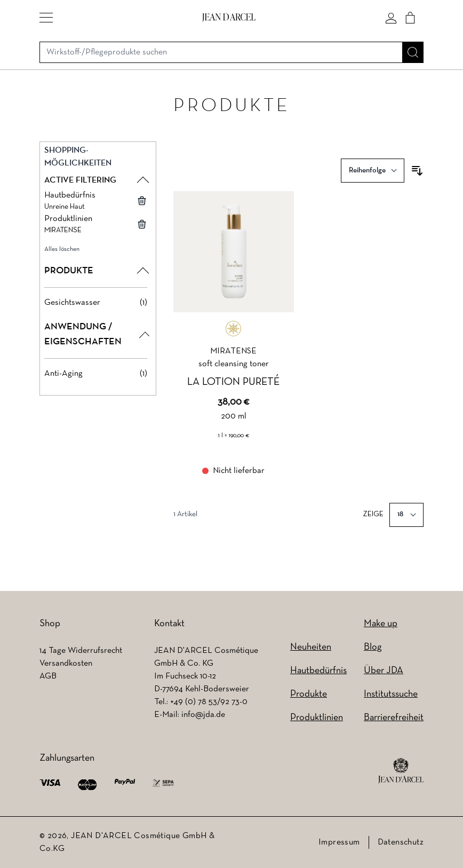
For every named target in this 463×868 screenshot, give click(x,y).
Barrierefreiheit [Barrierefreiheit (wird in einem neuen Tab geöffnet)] (394, 718)
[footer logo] (401, 771)
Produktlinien (317, 718)
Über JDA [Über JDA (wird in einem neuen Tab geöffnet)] (384, 671)
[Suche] (413, 52)
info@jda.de (203, 715)
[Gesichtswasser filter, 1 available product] (96, 303)
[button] (46, 18)
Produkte (309, 694)
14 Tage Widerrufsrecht (81, 651)
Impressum (339, 842)
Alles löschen (62, 249)
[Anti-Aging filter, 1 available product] (96, 374)
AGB (48, 676)
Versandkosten (66, 664)
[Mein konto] (391, 18)
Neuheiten (311, 647)
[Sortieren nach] (373, 171)
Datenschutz (401, 842)
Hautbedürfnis (318, 671)
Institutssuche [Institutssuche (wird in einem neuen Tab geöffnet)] (391, 694)
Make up (381, 624)
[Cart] (410, 18)
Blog (373, 647)
